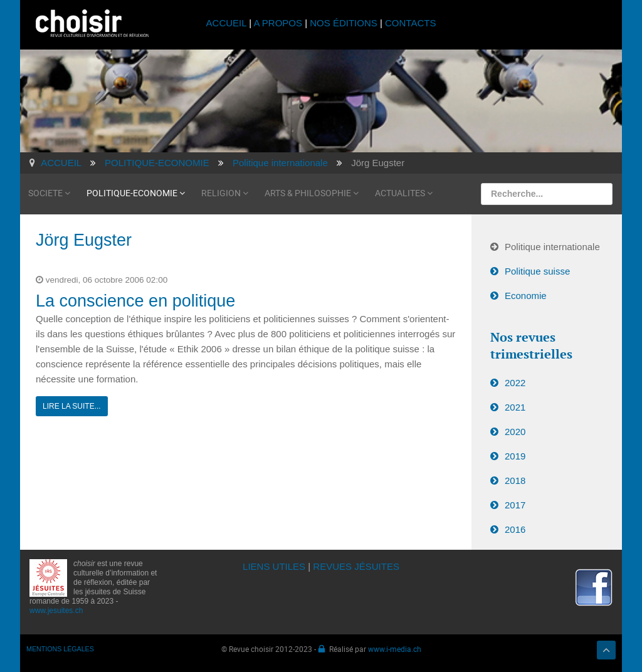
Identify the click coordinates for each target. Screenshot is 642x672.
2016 (515, 529)
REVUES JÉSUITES (356, 566)
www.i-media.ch (395, 649)
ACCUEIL (228, 23)
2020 (515, 432)
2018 (515, 480)
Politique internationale (552, 247)
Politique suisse (537, 271)
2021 (515, 407)
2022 (515, 383)
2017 (515, 505)
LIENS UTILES (274, 566)
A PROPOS (278, 23)
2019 (515, 456)
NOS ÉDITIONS (344, 23)
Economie (526, 296)
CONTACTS (410, 23)
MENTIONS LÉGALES (60, 649)
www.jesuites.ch (56, 611)
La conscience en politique (135, 301)
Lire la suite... (72, 406)
